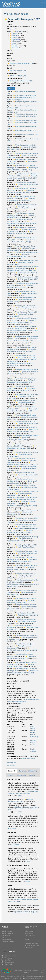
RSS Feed (6, 960)
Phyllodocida (14, 40)
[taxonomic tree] (12, 763)
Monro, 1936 (24, 473)
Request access (30, 935)
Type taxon (11, 61)
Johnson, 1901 (25, 277)
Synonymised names (14, 78)
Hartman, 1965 (25, 518)
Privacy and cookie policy (35, 979)
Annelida (13, 33)
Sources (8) (12, 771)
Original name (12, 73)
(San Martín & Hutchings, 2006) (23, 331)
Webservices (29, 948)
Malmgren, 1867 (21, 63)
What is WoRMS (7, 931)
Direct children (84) (14, 85)
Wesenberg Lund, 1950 (20, 81)
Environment (12, 678)
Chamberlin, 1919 (25, 135)
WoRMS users (6, 939)
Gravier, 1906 (25, 205)
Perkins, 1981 (24, 306)
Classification (12, 29)
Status (10, 51)
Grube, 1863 (25, 357)
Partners (4, 937)
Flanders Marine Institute (35, 976)
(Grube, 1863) (25, 355)
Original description (14, 689)
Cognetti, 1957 (26, 491)
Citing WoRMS (29, 931)
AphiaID (10, 22)
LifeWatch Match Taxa (32, 946)
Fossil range (12, 684)
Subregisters (6, 935)
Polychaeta (14, 36)
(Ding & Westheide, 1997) (22, 223)
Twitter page (7, 958)
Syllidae (13, 44)
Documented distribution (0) (28, 771)
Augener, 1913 (25, 298)
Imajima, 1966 (24, 619)
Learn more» (43, 972)
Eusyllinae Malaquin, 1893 (17, 71)
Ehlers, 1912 (24, 131)
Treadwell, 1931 (25, 120)
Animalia (17, 31)
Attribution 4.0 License (28, 758)
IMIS (9, 828)
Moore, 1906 (25, 114)
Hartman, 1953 (25, 182)
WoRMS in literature (8, 941)
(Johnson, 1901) (27, 279)
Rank (9, 56)
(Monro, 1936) (26, 475)
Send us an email (9, 956)
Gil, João (33, 745)
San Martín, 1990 (25, 394)
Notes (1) (11, 775)
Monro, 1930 (24, 421)
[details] (19, 704)
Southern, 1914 (25, 574)
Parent (10, 68)
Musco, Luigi (34, 737)
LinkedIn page (8, 962)
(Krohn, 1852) (25, 524)
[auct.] (25, 537)
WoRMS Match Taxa (31, 944)
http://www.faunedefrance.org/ (23, 912)
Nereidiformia (15, 42)
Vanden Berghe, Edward (33, 733)
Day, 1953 (25, 401)
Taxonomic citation (14, 706)
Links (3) (32, 775)
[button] (6, 19)
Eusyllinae (14, 46)
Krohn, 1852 (25, 526)
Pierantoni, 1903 (26, 260)
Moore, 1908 (25, 96)
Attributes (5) (22, 775)
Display (11, 88)
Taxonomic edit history (15, 722)
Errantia (13, 38)
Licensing (11, 754)
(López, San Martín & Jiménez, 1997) (23, 584)
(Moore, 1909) (27, 615)
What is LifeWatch (7, 933)
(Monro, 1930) (26, 184)
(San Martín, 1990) (26, 553)
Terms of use (29, 933)
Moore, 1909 (24, 613)
